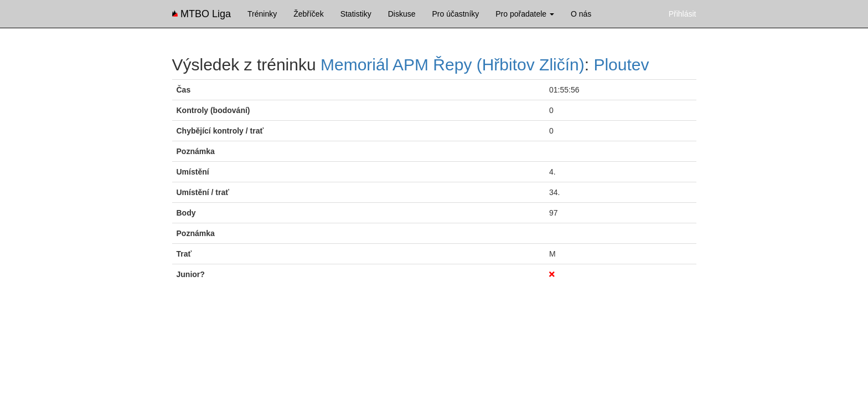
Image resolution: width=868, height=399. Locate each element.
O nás (581, 14)
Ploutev (621, 65)
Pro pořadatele (525, 14)
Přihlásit (683, 14)
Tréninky (262, 14)
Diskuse (402, 14)
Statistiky (356, 14)
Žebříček (308, 14)
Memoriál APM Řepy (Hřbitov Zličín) (453, 65)
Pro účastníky (455, 14)
